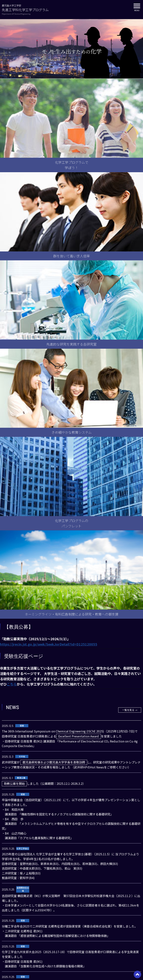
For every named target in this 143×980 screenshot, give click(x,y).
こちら (12, 684)
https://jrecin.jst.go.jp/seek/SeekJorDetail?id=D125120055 (49, 644)
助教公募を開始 (14, 783)
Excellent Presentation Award (79, 736)
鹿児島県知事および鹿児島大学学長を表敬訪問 (54, 762)
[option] (71, 49)
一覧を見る (128, 710)
